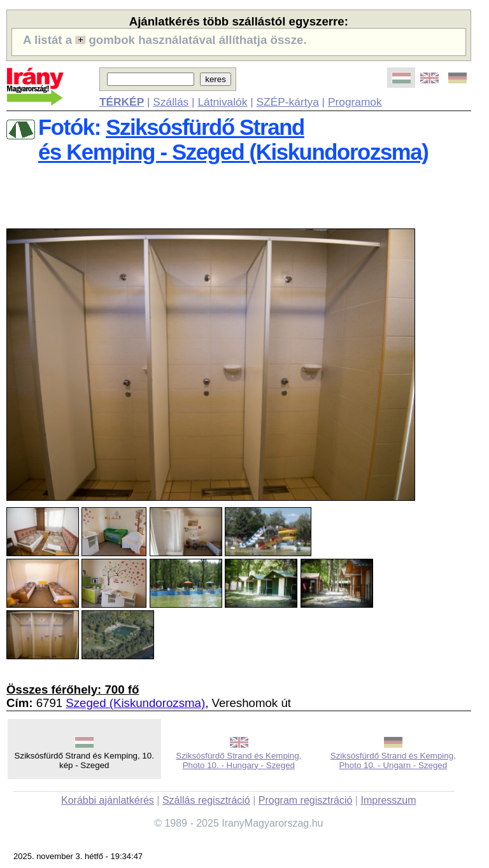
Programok (355, 102)
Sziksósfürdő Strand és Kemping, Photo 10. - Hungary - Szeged (238, 760)
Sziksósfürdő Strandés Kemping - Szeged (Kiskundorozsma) (233, 140)
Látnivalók (222, 102)
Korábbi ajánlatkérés (108, 800)
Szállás (171, 102)
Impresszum (388, 800)
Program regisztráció (306, 800)
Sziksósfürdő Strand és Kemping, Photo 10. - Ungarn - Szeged (393, 760)
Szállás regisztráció (206, 800)
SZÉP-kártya (288, 102)
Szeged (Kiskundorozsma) (135, 703)
